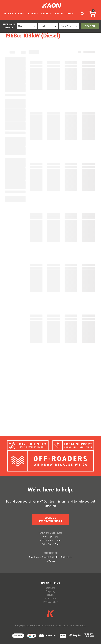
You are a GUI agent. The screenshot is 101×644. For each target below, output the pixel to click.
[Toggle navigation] (82, 14)
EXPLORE (33, 14)
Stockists (50, 588)
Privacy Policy (51, 602)
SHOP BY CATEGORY (14, 14)
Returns (50, 595)
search (90, 26)
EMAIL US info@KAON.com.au (51, 519)
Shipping (51, 591)
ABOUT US (46, 14)
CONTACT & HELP (64, 14)
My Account (51, 599)
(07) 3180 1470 (50, 537)
